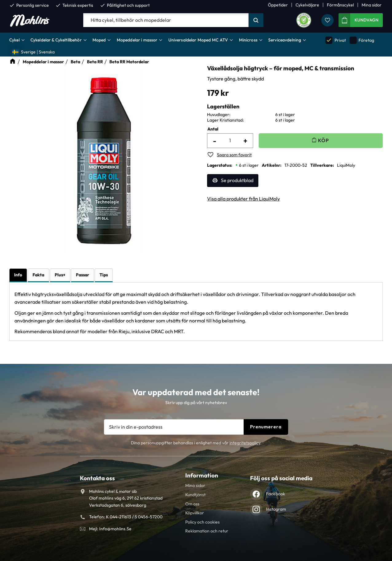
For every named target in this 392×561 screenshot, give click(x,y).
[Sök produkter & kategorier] (166, 20)
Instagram (276, 509)
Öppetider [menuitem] (278, 5)
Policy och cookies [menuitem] (202, 522)
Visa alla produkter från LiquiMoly (243, 199)
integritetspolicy (245, 443)
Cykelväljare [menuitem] (307, 5)
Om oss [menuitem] (192, 504)
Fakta (38, 275)
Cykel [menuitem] (14, 40)
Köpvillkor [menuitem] (195, 513)
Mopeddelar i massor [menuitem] (137, 40)
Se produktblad (237, 180)
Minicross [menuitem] (248, 40)
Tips (104, 275)
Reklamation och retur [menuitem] (207, 531)
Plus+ (60, 275)
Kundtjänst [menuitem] (195, 495)
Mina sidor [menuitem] (372, 5)
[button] (327, 20)
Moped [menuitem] (99, 40)
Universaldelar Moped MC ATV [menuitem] (198, 40)
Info (18, 275)
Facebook (276, 494)
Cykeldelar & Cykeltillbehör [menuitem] (56, 40)
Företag (362, 40)
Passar (82, 275)
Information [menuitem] (202, 475)
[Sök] (256, 20)
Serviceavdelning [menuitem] (285, 40)
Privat (335, 40)
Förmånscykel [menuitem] (340, 5)
